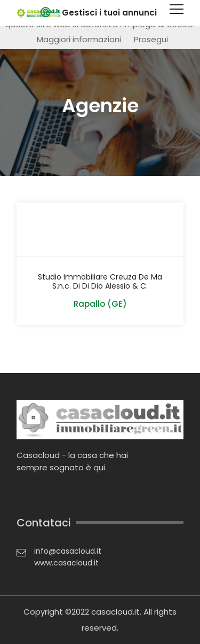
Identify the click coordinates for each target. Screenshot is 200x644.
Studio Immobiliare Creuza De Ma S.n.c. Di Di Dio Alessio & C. (100, 282)
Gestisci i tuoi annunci (109, 13)
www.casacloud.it (66, 563)
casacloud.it (115, 612)
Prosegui (151, 39)
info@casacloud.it (68, 551)
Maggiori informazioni (79, 39)
